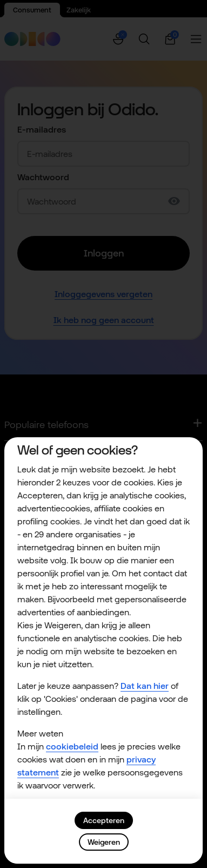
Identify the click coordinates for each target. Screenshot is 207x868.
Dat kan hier (145, 686)
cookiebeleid (72, 747)
